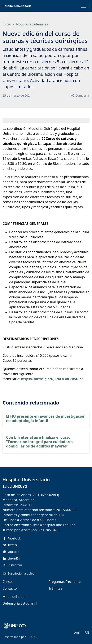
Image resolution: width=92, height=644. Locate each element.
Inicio (7, 24)
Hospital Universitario (17, 6)
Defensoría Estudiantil (20, 603)
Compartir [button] (80, 95)
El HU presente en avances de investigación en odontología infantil (46, 418)
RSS (87, 632)
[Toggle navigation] (84, 6)
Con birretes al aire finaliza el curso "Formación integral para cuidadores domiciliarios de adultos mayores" (40, 442)
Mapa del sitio (14, 597)
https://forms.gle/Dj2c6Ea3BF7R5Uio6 (52, 379)
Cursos (8, 582)
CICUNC (32, 637)
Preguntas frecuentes (65, 582)
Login (78, 632)
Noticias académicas (32, 24)
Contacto (10, 588)
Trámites (55, 588)
